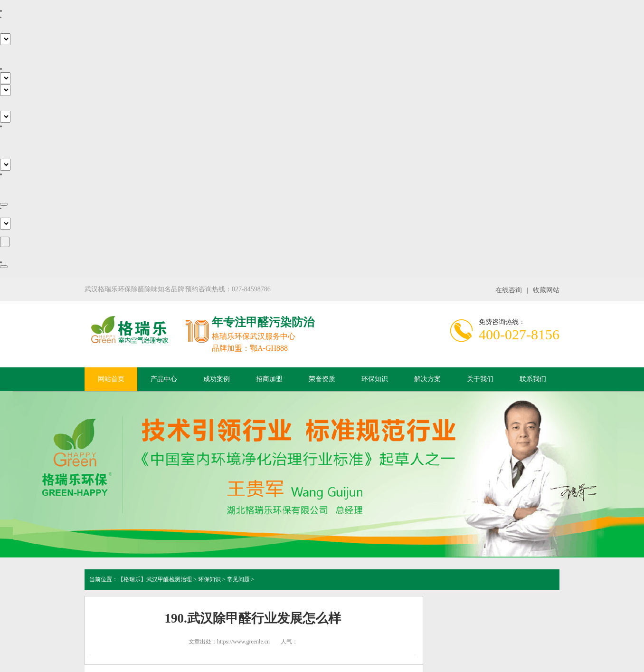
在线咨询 (509, 290)
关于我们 (480, 379)
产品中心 (164, 379)
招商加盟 (269, 379)
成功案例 (217, 379)
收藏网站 (546, 290)
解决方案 (427, 379)
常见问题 (238, 579)
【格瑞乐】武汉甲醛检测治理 (155, 579)
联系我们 (533, 379)
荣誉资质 (322, 379)
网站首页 (111, 379)
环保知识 (375, 379)
